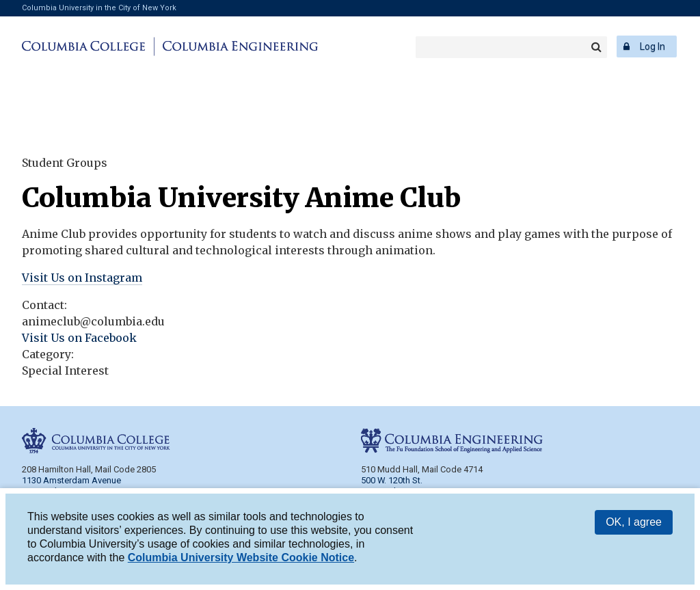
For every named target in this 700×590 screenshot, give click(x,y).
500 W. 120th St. (392, 480)
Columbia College (86, 46)
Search (596, 47)
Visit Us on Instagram (82, 278)
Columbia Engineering (238, 46)
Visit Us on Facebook (79, 338)
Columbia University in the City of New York (99, 8)
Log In (652, 46)
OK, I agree (634, 523)
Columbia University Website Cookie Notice (241, 558)
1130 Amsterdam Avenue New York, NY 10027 (71, 486)
